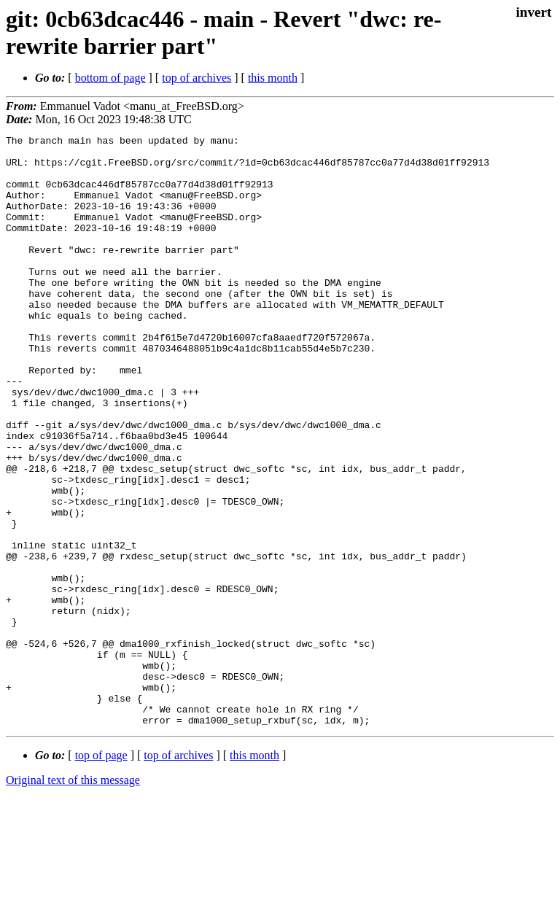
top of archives (197, 78)
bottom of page (110, 78)
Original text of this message (73, 898)
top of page (101, 873)
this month (273, 78)
